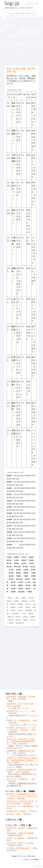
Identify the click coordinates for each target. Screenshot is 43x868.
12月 (21, 485)
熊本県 (28, 589)
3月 (21, 476)
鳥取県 (27, 579)
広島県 (21, 582)
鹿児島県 (21, 592)
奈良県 (11, 579)
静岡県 (18, 573)
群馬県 (16, 563)
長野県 (33, 570)
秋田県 (9, 560)
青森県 (16, 557)
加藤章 (14, 275)
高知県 (28, 585)
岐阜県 (11, 573)
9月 (10, 479)
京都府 (18, 576)
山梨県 (26, 570)
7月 (33, 476)
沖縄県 (29, 592)
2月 (18, 476)
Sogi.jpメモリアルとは (19, 856)
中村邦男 (14, 364)
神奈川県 (17, 567)
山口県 (28, 582)
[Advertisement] (21, 41)
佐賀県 (13, 589)
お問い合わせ (31, 856)
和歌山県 (19, 579)
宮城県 (31, 557)
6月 (30, 476)
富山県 (33, 567)
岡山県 (13, 582)
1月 (15, 476)
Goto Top (39, 864)
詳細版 (32, 791)
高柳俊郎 (14, 137)
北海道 (9, 557)
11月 (17, 479)
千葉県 (31, 563)
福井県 (18, 570)
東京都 (9, 567)
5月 (27, 476)
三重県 (33, 573)
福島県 (24, 560)
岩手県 (24, 557)
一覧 (19, 694)
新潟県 (25, 567)
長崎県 (21, 589)
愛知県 (26, 573)
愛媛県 (21, 585)
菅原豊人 (14, 388)
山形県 (16, 560)
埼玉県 (24, 563)
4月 (24, 476)
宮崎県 (13, 592)
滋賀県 (11, 576)
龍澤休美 (14, 333)
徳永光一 (14, 216)
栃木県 (9, 563)
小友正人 (14, 305)
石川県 (11, 570)
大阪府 (26, 576)
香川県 (13, 585)
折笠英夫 (14, 109)
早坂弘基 (14, 437)
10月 (13, 479)
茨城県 (31, 560)
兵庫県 (33, 576)
